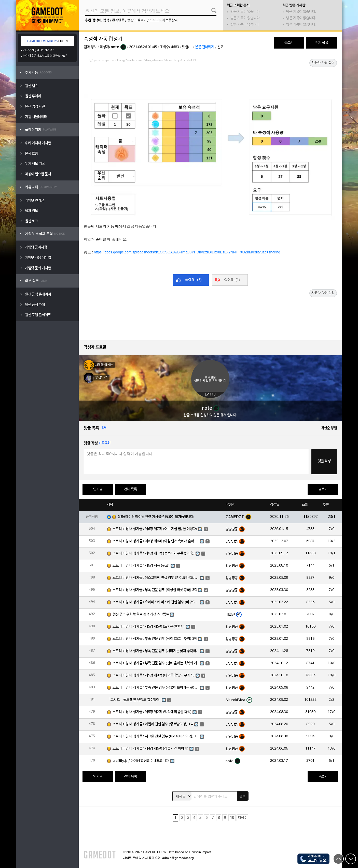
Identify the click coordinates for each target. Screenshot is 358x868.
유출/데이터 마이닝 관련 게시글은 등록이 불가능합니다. (156, 517)
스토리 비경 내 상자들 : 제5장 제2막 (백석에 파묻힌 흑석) (152, 712)
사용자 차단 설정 (323, 63)
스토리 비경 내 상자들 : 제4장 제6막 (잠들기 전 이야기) (151, 749)
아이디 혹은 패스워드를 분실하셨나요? (45, 56)
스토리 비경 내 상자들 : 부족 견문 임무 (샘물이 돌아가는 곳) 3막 (156, 688)
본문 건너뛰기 (205, 47)
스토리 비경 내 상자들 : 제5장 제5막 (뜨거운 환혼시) (149, 627)
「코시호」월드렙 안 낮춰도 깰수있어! (134, 700)
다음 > (242, 818)
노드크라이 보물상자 (164, 20)
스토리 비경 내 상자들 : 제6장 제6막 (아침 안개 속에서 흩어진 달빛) (156, 541)
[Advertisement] (210, 78)
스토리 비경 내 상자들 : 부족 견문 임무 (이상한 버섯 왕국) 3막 (155, 590)
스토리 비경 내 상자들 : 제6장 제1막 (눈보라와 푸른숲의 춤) (154, 553)
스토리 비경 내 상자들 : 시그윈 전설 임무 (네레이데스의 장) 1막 (156, 736)
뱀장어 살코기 (137, 20)
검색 (242, 796)
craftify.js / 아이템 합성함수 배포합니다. (141, 761)
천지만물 (118, 20)
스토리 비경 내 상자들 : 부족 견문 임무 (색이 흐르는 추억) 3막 (155, 639)
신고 (220, 47)
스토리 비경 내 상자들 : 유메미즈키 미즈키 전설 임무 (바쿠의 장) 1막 (156, 602)
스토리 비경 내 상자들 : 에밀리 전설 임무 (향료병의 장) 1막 (153, 724)
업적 (106, 20)
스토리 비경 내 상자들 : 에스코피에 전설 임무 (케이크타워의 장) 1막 (156, 578)
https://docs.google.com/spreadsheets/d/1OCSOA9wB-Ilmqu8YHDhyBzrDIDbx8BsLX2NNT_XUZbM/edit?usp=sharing (187, 252)
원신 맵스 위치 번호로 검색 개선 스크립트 (141, 614)
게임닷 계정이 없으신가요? (39, 50)
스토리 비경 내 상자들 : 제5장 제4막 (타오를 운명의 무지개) (154, 675)
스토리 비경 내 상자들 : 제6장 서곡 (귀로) (141, 566)
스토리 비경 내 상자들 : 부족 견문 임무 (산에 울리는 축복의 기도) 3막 (156, 663)
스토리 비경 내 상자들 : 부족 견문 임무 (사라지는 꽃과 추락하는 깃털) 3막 (156, 651)
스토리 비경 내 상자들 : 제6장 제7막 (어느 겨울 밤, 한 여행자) (155, 529)
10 (232, 818)
